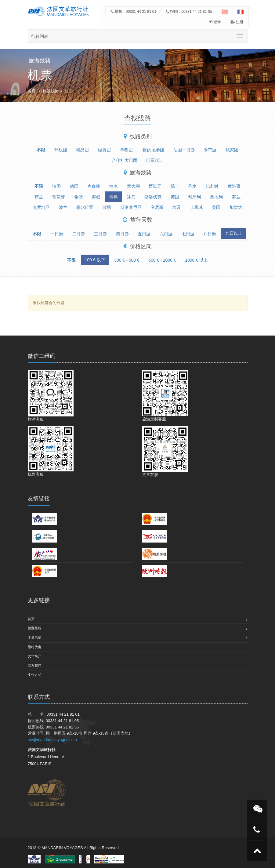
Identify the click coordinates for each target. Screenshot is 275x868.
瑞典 (114, 197)
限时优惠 (34, 647)
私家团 (232, 150)
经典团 (104, 150)
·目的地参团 (153, 150)
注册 (237, 22)
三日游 (100, 234)
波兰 (63, 207)
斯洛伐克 (153, 197)
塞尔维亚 (85, 207)
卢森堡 (94, 186)
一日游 (57, 234)
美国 (216, 207)
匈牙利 (194, 197)
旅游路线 (34, 628)
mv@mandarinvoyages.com (52, 740)
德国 (74, 186)
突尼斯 (157, 207)
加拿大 (236, 207)
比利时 (212, 186)
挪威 (96, 197)
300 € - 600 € (127, 260)
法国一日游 (184, 150)
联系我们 (34, 666)
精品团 (82, 150)
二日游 (78, 234)
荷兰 (39, 197)
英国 (175, 197)
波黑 (107, 207)
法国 (56, 186)
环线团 (61, 150)
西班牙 (155, 186)
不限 (41, 150)
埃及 (177, 207)
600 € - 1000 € (162, 260)
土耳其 (197, 207)
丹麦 (192, 186)
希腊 (78, 197)
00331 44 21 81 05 (197, 12)
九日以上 (234, 233)
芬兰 (236, 197)
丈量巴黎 (34, 637)
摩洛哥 (234, 186)
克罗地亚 (41, 207)
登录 (215, 22)
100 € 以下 (95, 260)
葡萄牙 (59, 197)
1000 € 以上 (196, 260)
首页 (32, 91)
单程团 (126, 150)
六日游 (166, 234)
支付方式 (34, 675)
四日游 (122, 234)
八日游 (210, 234)
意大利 (133, 186)
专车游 (210, 150)
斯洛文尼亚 (131, 207)
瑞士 (175, 186)
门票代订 (155, 160)
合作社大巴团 (125, 160)
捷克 (114, 186)
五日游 (144, 234)
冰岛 (131, 197)
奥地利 (216, 197)
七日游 (188, 234)
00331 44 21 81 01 (141, 12)
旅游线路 (51, 91)
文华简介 (34, 656)
